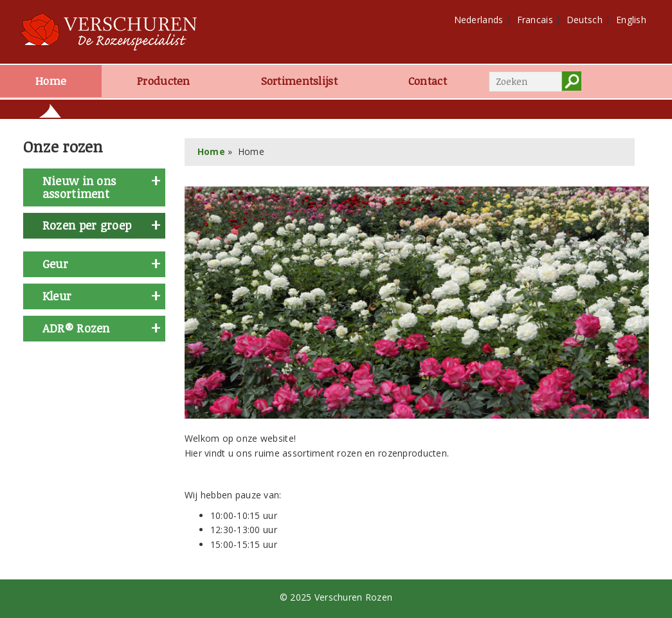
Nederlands (479, 20)
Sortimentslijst (299, 81)
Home (51, 81)
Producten (164, 81)
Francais (535, 20)
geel (45, 357)
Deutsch (585, 20)
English (631, 20)
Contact (428, 81)
